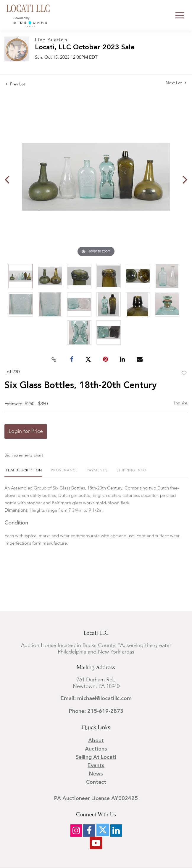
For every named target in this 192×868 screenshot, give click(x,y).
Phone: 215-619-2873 (96, 711)
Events (96, 766)
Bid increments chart (24, 455)
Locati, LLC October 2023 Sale (85, 48)
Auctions (96, 749)
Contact (96, 782)
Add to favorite (184, 374)
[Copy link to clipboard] (54, 360)
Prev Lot (16, 84)
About (96, 741)
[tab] (23, 473)
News (96, 774)
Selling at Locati (96, 757)
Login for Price (26, 431)
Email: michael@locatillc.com (96, 699)
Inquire (181, 403)
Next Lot (176, 83)
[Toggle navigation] (180, 15)
